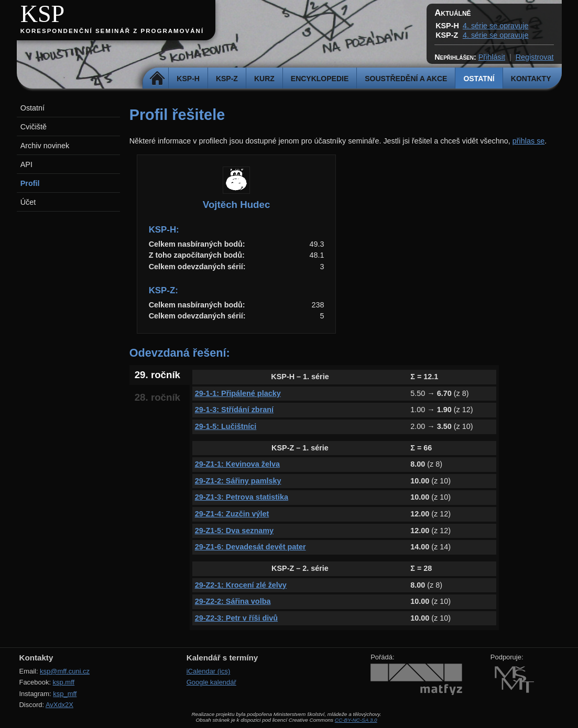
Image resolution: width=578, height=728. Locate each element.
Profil (30, 183)
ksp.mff (64, 682)
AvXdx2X (59, 705)
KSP (43, 14)
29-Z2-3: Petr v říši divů (236, 618)
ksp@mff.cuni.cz (65, 671)
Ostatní (479, 79)
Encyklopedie (320, 79)
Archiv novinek (45, 146)
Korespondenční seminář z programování (112, 31)
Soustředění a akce (406, 79)
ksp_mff (65, 694)
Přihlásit (492, 57)
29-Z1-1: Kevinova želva (237, 464)
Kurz (264, 79)
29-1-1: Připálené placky (238, 393)
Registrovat (535, 57)
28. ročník (157, 397)
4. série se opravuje (496, 26)
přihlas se (529, 141)
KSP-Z (227, 79)
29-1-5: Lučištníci (226, 426)
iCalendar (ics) (209, 671)
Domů (157, 79)
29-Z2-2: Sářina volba (233, 601)
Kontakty (531, 79)
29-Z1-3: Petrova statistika (242, 497)
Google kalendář (211, 682)
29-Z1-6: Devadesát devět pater (250, 547)
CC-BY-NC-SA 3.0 (356, 720)
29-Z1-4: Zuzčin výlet (232, 514)
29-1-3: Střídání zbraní (234, 410)
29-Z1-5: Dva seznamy (234, 531)
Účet (28, 202)
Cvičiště (34, 127)
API (26, 164)
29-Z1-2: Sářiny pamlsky (238, 481)
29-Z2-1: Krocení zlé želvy (241, 585)
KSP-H (188, 79)
